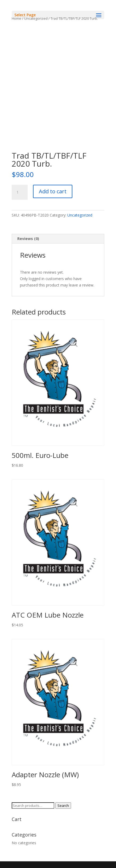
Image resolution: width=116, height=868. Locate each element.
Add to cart (53, 191)
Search (63, 806)
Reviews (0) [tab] (28, 239)
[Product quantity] (20, 192)
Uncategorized (80, 215)
